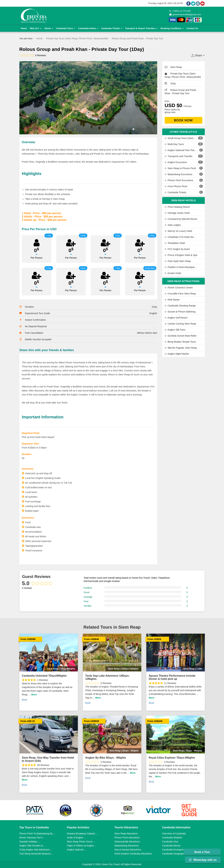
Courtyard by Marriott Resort (181, 219)
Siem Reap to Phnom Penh (180, 168)
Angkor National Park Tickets (181, 150)
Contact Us (192, 28)
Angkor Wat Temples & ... (32, 846)
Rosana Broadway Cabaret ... (82, 834)
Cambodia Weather (172, 838)
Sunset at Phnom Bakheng (180, 312)
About (49, 28)
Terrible (88, 606)
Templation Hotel (175, 243)
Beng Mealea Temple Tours (180, 342)
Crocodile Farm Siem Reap (180, 294)
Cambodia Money (171, 846)
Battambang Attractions (127, 846)
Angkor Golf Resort (176, 318)
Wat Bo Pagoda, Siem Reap (181, 348)
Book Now (183, 120)
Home (24, 28)
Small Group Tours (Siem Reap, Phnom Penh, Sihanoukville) (181, 138)
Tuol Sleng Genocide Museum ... (36, 854)
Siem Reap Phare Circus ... (81, 842)
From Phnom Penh (176, 186)
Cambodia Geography (174, 854)
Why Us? (36, 28)
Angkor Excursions (176, 162)
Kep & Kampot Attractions (128, 850)
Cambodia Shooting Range (180, 306)
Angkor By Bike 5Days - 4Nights (106, 758)
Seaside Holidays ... (30, 842)
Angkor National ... (77, 850)
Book (25, 700)
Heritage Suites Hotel (177, 213)
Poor (86, 601)
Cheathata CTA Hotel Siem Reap (181, 237)
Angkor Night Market (177, 354)
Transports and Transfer (179, 156)
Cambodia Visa (170, 842)
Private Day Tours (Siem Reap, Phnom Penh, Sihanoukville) (77, 38)
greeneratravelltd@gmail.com (185, 14)
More (34, 695)
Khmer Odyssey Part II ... (32, 838)
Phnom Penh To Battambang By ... (37, 834)
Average (88, 597)
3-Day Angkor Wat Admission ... (36, 850)
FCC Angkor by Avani (177, 249)
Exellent (88, 588)
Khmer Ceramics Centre (179, 288)
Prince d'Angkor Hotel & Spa (181, 255)
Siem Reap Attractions (126, 834)
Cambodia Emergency (174, 850)
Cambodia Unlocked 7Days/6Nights (44, 676)
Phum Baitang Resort (177, 207)
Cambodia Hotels (88, 28)
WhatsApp (203, 860)
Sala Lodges (173, 225)
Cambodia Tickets (112, 28)
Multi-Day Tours (174, 144)
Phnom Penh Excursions (179, 180)
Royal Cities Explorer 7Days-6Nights (172, 758)
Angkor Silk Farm (175, 330)
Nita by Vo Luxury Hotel (178, 231)
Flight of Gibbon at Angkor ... (82, 846)
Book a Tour (203, 852)
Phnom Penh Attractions (127, 838)
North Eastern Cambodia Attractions (133, 854)
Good (87, 592)
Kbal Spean (172, 300)
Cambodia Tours (66, 28)
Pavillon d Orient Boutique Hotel (181, 267)
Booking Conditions (172, 28)
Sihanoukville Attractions (127, 842)
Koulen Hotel (173, 273)
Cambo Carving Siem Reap (180, 324)
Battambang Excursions (179, 174)
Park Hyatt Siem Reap (178, 261)
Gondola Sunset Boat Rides (181, 336)
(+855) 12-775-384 (180, 11)
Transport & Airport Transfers (141, 28)
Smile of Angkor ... (77, 838)
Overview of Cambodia (174, 834)
